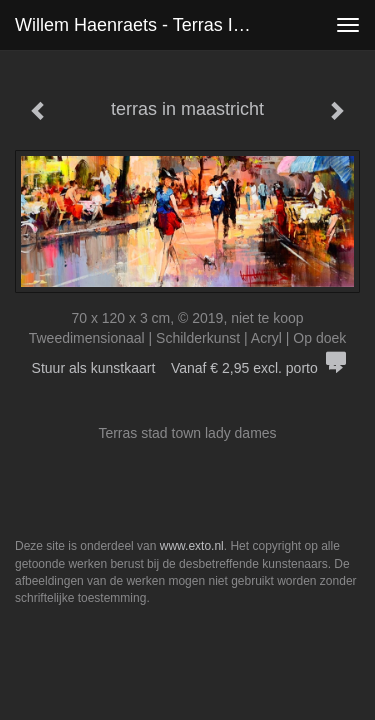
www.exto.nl (192, 546)
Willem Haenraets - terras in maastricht (143, 25)
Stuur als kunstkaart (188, 368)
